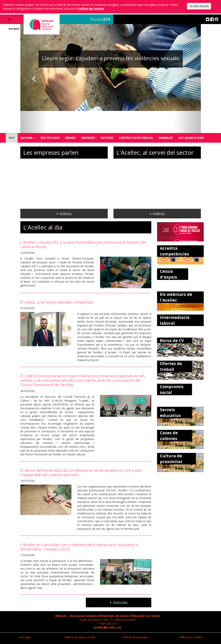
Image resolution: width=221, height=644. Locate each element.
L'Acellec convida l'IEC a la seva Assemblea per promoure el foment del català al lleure (83, 244)
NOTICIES (107, 138)
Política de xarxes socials (80, 637)
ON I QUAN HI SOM (191, 138)
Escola (100, 19)
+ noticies (119, 602)
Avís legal (25, 637)
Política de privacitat (135, 637)
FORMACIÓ (166, 138)
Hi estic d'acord (199, 6)
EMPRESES (88, 138)
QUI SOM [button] (28, 138)
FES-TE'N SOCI (50, 138)
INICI (12, 138)
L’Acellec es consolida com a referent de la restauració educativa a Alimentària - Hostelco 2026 (79, 547)
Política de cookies (191, 637)
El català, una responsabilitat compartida (57, 302)
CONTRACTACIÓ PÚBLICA (136, 138)
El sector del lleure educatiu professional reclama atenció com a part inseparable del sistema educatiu (81, 472)
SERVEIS (70, 138)
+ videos (64, 214)
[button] (34, 79)
